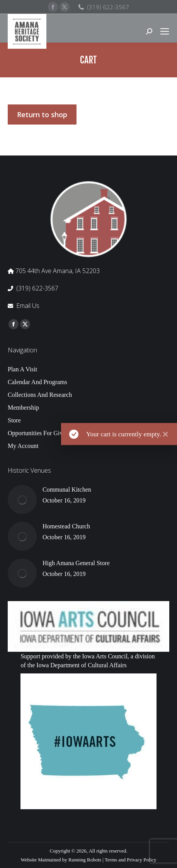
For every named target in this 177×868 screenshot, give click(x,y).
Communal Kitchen (67, 490)
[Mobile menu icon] (165, 31)
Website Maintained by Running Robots (61, 860)
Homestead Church (66, 526)
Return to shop (42, 114)
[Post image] (22, 500)
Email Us (28, 306)
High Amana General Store (76, 563)
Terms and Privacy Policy (131, 860)
